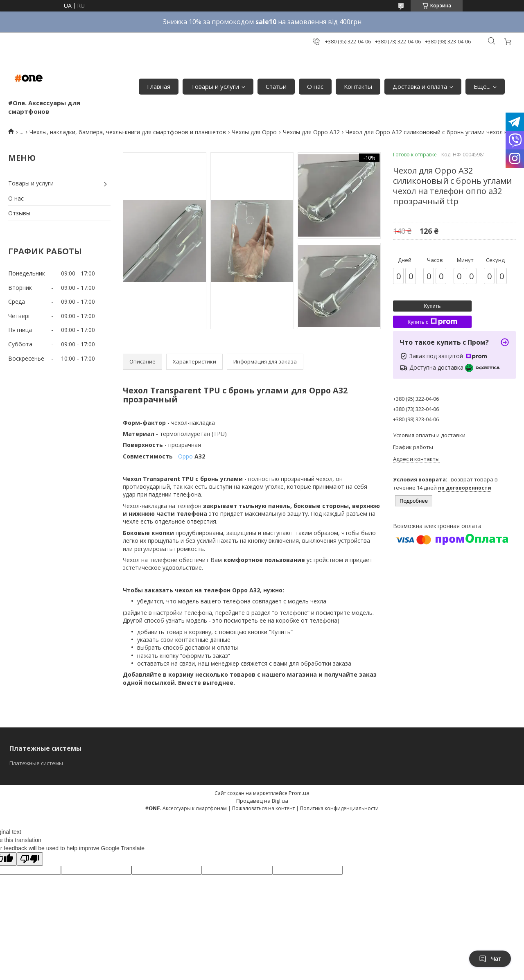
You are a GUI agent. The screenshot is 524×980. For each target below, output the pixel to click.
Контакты (358, 86)
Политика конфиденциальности (339, 808)
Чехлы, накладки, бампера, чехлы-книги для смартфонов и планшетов (128, 132)
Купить (432, 306)
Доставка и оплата (420, 86)
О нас (315, 86)
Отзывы (19, 213)
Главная (159, 86)
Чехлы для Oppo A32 (311, 132)
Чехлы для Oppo (254, 132)
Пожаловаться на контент (263, 808)
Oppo (185, 456)
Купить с (432, 322)
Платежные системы (36, 763)
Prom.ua (299, 793)
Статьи (276, 86)
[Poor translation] (30, 859)
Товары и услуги (215, 86)
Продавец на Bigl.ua (262, 801)
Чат (490, 959)
